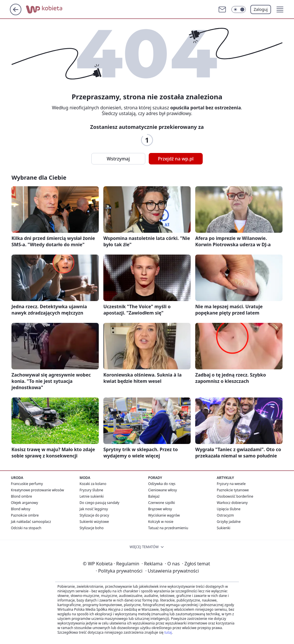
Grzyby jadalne (229, 522)
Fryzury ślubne (91, 490)
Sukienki (224, 528)
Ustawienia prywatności (172, 571)
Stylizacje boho (92, 528)
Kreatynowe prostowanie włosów (37, 490)
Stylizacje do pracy (94, 515)
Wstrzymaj (118, 159)
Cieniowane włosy (163, 490)
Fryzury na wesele (231, 484)
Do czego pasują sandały (99, 503)
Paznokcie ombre (25, 515)
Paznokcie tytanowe (233, 490)
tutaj (168, 632)
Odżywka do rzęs (162, 484)
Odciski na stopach (26, 528)
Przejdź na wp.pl (176, 159)
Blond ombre (21, 496)
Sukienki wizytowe (94, 522)
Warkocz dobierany (232, 503)
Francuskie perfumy (27, 484)
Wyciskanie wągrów (164, 515)
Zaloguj (261, 9)
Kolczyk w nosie (161, 522)
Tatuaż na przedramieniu (168, 528)
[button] (239, 9)
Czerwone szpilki (161, 503)
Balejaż (154, 496)
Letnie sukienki (92, 496)
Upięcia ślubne (229, 509)
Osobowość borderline (235, 496)
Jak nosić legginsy (94, 509)
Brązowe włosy (160, 509)
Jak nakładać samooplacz (31, 522)
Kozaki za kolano (93, 484)
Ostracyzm (225, 515)
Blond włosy (21, 509)
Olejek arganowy (24, 503)
